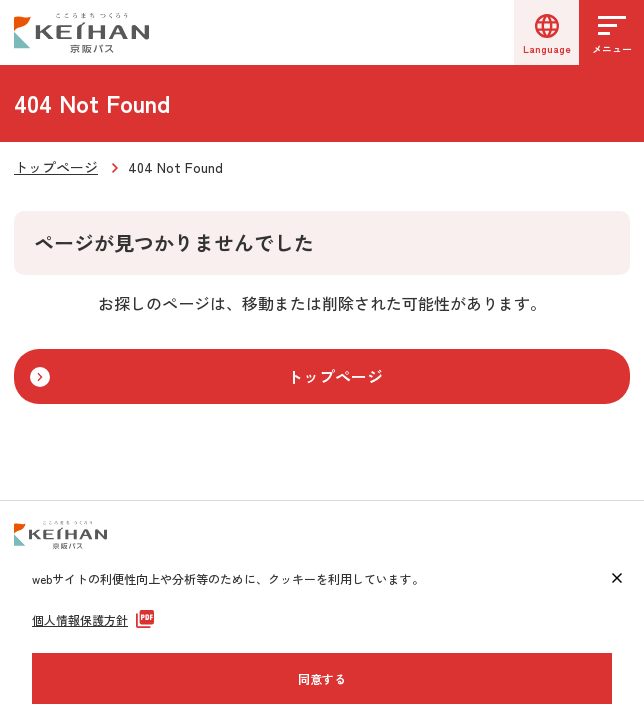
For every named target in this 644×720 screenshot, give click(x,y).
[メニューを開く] (611, 32)
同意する (322, 678)
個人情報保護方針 (80, 619)
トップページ (56, 167)
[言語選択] (546, 32)
